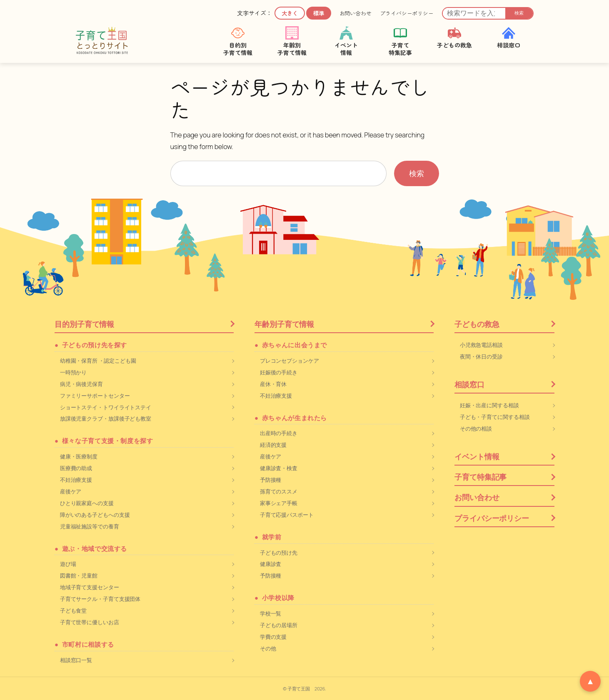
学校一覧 (271, 613)
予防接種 (271, 480)
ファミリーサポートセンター (95, 396)
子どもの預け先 (279, 553)
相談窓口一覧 (76, 660)
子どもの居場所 (279, 625)
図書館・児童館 (79, 575)
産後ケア (71, 491)
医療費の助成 (76, 468)
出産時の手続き (279, 433)
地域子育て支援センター (90, 587)
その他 (268, 648)
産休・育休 (273, 384)
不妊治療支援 (76, 480)
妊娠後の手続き (279, 372)
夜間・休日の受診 (481, 356)
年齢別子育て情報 (284, 324)
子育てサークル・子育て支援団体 (100, 599)
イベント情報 (477, 456)
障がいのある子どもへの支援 (95, 515)
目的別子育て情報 (84, 324)
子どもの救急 (477, 324)
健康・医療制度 (79, 456)
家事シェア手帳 (279, 503)
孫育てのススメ (279, 491)
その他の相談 (476, 428)
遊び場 (68, 564)
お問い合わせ (356, 13)
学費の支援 (273, 637)
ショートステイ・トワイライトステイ (106, 407)
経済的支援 (273, 445)
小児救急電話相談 (481, 345)
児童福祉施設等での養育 (90, 526)
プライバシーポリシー (407, 13)
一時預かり (74, 372)
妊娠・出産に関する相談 (489, 405)
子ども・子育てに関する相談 (495, 417)
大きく (290, 13)
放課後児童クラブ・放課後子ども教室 (106, 419)
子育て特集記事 (480, 477)
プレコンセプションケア (290, 361)
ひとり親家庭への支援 (87, 503)
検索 (519, 13)
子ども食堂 (74, 610)
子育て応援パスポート (287, 515)
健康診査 (271, 564)
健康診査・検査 (279, 468)
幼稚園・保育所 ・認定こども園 (98, 361)
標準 (319, 13)
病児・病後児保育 (81, 384)
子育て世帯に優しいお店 (90, 622)
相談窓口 (469, 384)
